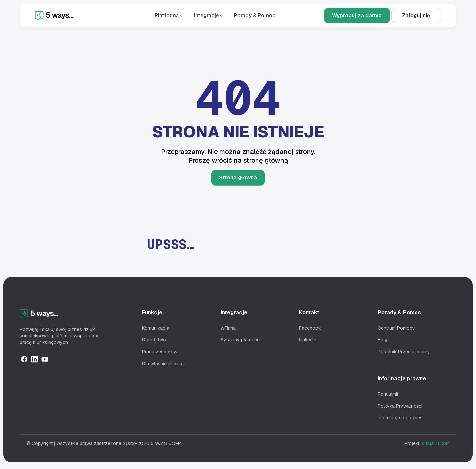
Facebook (310, 328)
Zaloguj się (416, 15)
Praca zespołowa (161, 352)
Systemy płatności (241, 340)
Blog (383, 340)
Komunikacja (156, 328)
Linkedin (308, 340)
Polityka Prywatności (400, 406)
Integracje (209, 15)
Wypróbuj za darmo (357, 15)
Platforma (169, 15)
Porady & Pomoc (255, 15)
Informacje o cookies (400, 418)
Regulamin (389, 394)
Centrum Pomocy (396, 328)
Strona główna (238, 178)
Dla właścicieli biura (163, 364)
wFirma (228, 328)
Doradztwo (154, 340)
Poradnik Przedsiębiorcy (404, 352)
